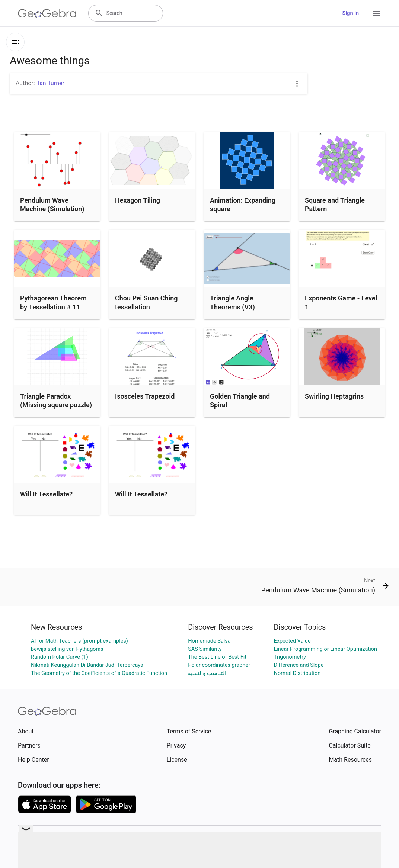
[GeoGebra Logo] (47, 13)
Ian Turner (51, 83)
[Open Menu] (377, 13)
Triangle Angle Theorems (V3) (232, 302)
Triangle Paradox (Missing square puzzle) (56, 401)
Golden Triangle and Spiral (240, 401)
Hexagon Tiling (138, 200)
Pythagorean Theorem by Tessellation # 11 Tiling (53, 307)
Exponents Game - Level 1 (341, 302)
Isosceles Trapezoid (145, 396)
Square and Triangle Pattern (335, 205)
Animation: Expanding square (243, 205)
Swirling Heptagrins (334, 396)
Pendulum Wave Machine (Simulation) (52, 205)
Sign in (351, 13)
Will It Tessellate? (46, 494)
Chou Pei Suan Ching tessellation (146, 302)
